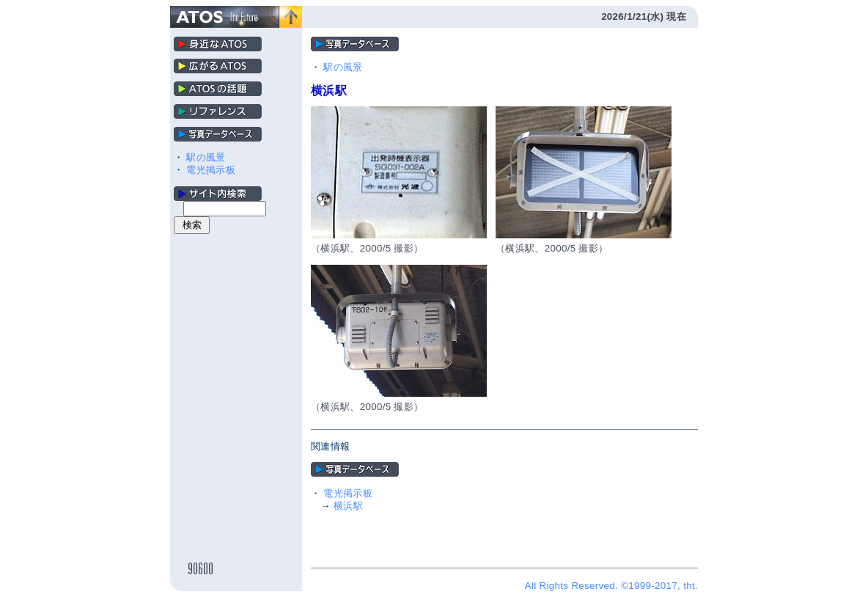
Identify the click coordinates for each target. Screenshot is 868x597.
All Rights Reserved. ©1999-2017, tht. (611, 586)
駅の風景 (206, 157)
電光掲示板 (211, 170)
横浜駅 (348, 506)
